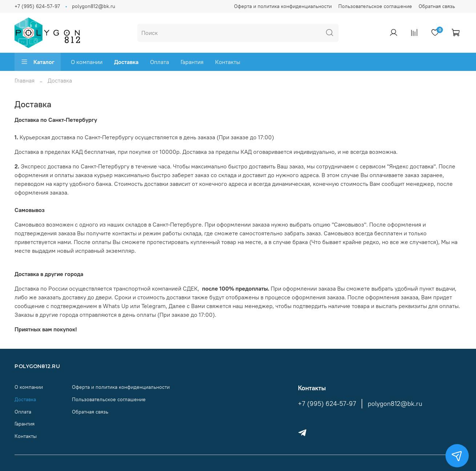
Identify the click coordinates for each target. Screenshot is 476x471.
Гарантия (192, 62)
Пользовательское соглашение (375, 6)
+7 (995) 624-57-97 (37, 6)
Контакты (228, 62)
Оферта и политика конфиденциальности (283, 6)
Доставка (126, 62)
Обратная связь (437, 6)
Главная (25, 80)
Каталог (38, 62)
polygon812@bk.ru (94, 6)
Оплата (160, 62)
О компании (87, 62)
